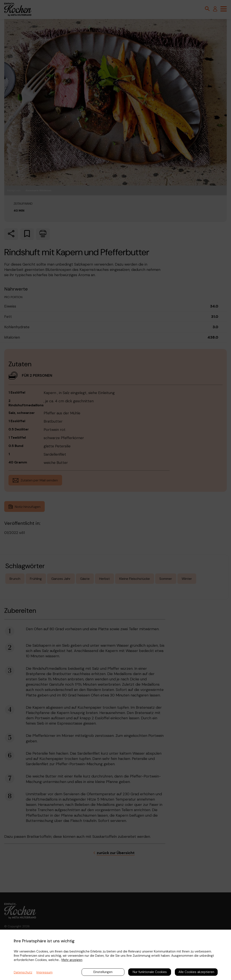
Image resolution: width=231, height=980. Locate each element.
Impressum (45, 972)
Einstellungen (103, 972)
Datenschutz (23, 972)
